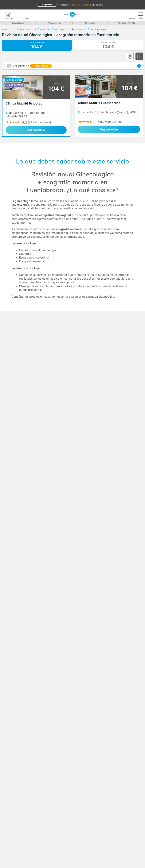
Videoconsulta (55, 23)
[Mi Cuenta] (9, 14)
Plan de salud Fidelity (126, 23)
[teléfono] (26, 14)
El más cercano (108, 45)
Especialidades (19, 23)
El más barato (37, 45)
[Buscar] (132, 14)
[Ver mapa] (130, 56)
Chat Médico (90, 23)
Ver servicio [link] (36, 130)
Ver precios (32, 66)
